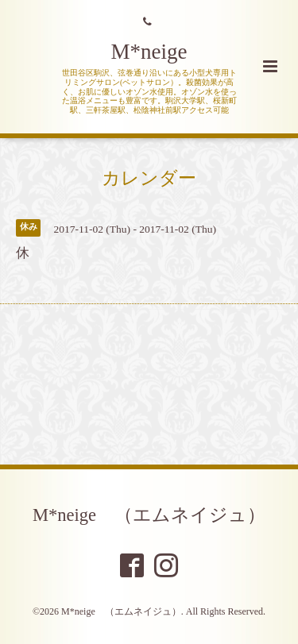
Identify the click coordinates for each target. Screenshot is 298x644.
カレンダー (149, 178)
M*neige (149, 52)
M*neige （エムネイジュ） (149, 515)
